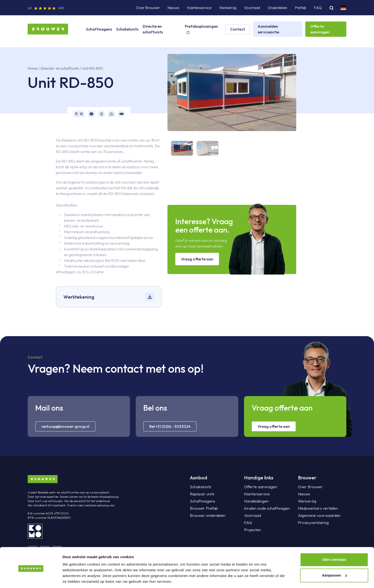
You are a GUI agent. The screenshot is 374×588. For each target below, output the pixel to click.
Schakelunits (127, 29)
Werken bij (228, 8)
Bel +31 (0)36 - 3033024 (170, 426)
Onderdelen (277, 8)
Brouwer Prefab (203, 508)
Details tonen (74, 579)
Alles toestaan (334, 543)
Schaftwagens (99, 29)
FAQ (318, 8)
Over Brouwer (148, 8)
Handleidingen (256, 501)
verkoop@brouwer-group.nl (65, 426)
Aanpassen (334, 559)
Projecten (252, 530)
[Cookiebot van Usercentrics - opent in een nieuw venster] (31, 579)
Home (33, 68)
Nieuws (173, 8)
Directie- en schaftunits (60, 68)
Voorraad (252, 8)
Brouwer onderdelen (207, 515)
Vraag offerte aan (197, 259)
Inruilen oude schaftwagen (266, 508)
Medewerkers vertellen (317, 508)
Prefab (301, 8)
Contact (238, 29)
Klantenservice (199, 8)
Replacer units (201, 494)
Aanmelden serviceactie (268, 29)
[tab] (180, 148)
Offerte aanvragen (320, 29)
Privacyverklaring (312, 523)
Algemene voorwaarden (318, 515)
